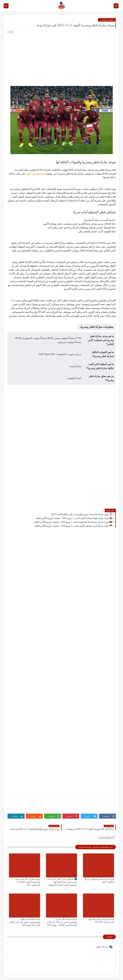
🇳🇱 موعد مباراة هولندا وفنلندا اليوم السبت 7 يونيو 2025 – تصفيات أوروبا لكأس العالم (74, 518)
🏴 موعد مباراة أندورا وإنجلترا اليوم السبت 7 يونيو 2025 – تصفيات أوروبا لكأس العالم (73, 526)
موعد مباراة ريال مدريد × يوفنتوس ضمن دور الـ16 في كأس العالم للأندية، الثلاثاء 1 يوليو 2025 (62, 922)
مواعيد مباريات (107, 20)
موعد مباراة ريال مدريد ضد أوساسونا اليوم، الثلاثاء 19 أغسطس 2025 (28, 882)
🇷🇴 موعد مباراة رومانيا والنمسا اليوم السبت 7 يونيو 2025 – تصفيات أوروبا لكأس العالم (73, 522)
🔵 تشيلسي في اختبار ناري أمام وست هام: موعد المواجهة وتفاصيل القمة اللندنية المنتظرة (62, 882)
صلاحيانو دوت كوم (35, 174)
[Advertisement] (61, 56)
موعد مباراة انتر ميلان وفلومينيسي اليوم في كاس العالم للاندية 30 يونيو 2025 (25, 922)
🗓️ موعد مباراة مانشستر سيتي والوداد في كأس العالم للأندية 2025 (82, 514)
